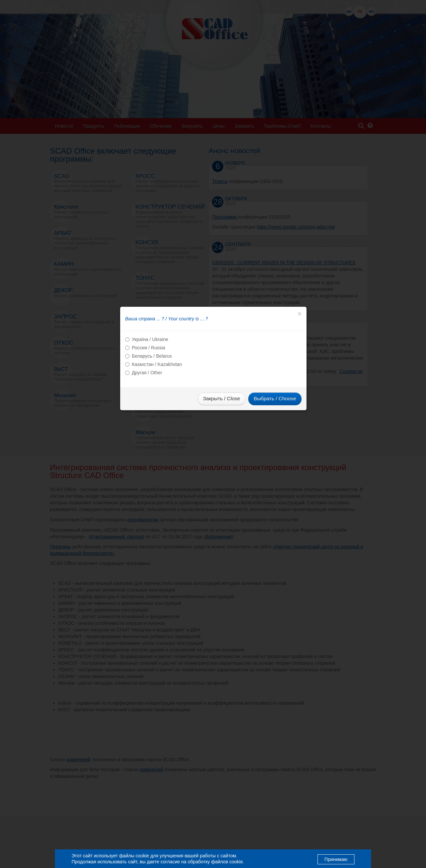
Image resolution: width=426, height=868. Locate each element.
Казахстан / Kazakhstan (157, 409)
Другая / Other (147, 417)
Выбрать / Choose (275, 443)
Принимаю (336, 859)
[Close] (300, 358)
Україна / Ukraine (150, 384)
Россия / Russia (148, 392)
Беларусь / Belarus (152, 401)
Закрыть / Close (221, 443)
